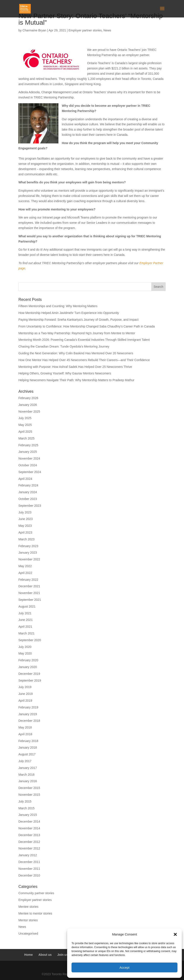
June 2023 (25, 519)
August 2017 (27, 754)
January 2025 (28, 452)
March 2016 (26, 775)
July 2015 (25, 801)
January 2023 (28, 553)
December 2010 (29, 875)
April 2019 (25, 701)
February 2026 (28, 398)
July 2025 (25, 418)
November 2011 (29, 869)
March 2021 (26, 633)
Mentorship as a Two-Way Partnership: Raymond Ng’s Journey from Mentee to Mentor (77, 333)
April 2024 (25, 479)
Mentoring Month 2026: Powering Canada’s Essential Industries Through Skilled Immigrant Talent (84, 340)
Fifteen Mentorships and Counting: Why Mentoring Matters (58, 306)
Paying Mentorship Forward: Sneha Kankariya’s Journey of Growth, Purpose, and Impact (79, 320)
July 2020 (25, 647)
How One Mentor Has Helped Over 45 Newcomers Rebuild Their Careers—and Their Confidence (84, 360)
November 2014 (29, 828)
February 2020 (28, 660)
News (107, 30)
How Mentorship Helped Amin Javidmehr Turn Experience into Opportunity (69, 313)
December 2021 (29, 586)
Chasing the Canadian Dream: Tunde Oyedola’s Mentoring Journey (64, 346)
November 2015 (29, 795)
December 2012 (29, 842)
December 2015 (29, 788)
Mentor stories (28, 920)
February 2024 (28, 485)
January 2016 (28, 781)
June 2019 (25, 694)
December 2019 (29, 674)
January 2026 (28, 405)
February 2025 (28, 445)
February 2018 (28, 741)
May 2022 (25, 566)
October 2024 (28, 465)
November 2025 (29, 412)
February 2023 (28, 546)
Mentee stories (28, 907)
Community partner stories (36, 893)
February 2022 (28, 580)
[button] (175, 934)
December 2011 (29, 862)
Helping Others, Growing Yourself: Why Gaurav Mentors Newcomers (65, 373)
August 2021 (27, 606)
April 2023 (25, 532)
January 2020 (28, 667)
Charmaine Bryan (34, 30)
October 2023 (28, 499)
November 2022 (29, 559)
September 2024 (30, 472)
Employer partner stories (85, 30)
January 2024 (28, 492)
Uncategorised (28, 933)
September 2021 (30, 600)
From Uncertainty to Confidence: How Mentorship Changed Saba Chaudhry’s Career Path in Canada (87, 326)
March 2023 (26, 539)
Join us (63, 955)
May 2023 (25, 526)
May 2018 (25, 727)
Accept (124, 967)
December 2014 (29, 822)
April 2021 (25, 627)
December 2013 (29, 835)
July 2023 (25, 512)
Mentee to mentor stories (35, 913)
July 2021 (25, 613)
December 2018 (29, 721)
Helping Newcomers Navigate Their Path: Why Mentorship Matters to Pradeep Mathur (76, 380)
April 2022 (25, 573)
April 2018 (25, 734)
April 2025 (25, 432)
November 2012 (29, 848)
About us (45, 955)
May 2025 (25, 425)
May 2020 (25, 653)
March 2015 (26, 808)
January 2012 (28, 855)
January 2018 (28, 747)
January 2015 (28, 815)
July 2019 (25, 687)
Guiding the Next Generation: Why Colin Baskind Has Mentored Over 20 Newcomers (76, 353)
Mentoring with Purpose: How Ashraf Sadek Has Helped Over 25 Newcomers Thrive (75, 367)
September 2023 (30, 506)
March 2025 (26, 438)
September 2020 (30, 640)
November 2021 (29, 593)
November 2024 (29, 458)
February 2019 (28, 707)
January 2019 (28, 714)
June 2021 (25, 620)
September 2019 (30, 680)
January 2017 (28, 768)
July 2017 (25, 761)
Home (28, 955)
